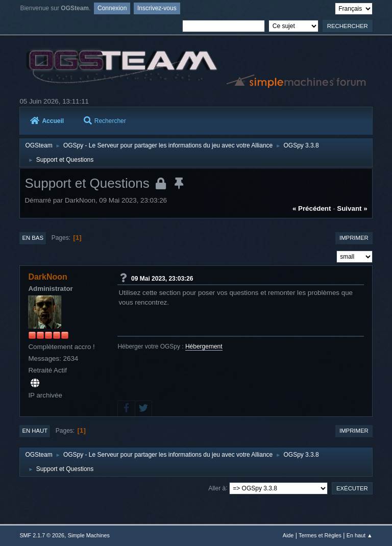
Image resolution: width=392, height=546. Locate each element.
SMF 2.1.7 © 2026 (42, 535)
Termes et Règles (320, 535)
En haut (35, 431)
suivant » (352, 208)
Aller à (217, 488)
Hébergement (204, 346)
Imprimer (354, 238)
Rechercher (105, 121)
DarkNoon (47, 277)
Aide (288, 535)
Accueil (47, 121)
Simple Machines (89, 535)
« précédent (312, 208)
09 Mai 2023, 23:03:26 (162, 278)
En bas (33, 238)
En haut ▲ (360, 535)
